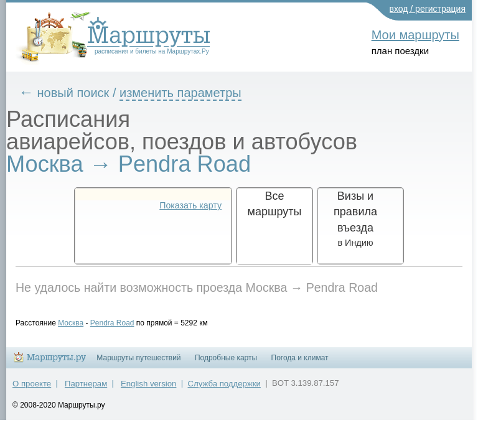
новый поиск (83, 93)
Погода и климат (300, 363)
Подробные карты (226, 363)
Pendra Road (122, 323)
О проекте (32, 389)
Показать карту (190, 205)
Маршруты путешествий (138, 363)
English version (148, 389)
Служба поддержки (224, 389)
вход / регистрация (428, 9)
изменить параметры (190, 93)
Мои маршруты (415, 35)
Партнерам (86, 389)
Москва (80, 323)
